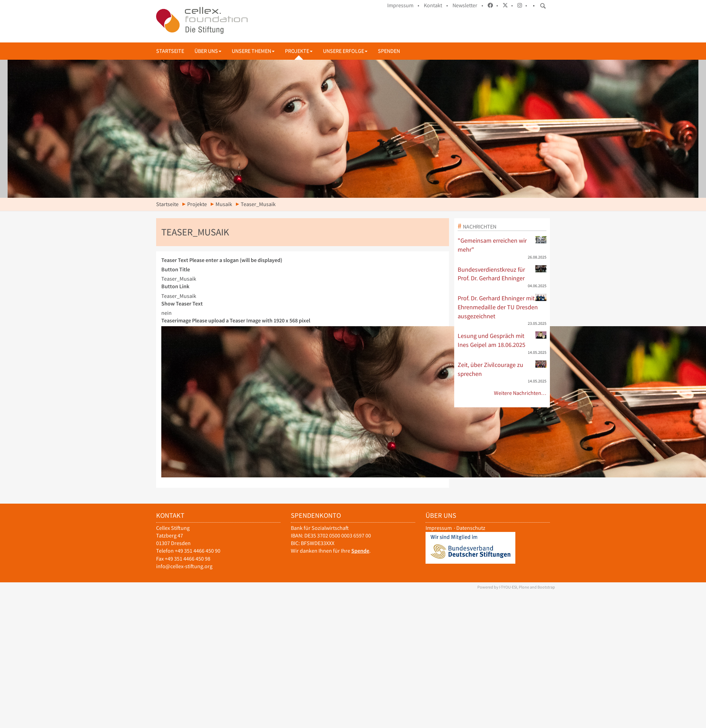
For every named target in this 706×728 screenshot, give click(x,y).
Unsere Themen (253, 51)
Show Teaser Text (182, 304)
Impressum (439, 528)
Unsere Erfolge (345, 51)
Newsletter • (468, 5)
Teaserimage (236, 321)
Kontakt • (436, 5)
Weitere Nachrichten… (520, 393)
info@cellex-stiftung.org (184, 566)
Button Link (175, 286)
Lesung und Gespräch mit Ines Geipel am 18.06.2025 (502, 340)
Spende (360, 551)
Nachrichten (480, 226)
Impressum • (403, 5)
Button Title (176, 269)
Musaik (224, 204)
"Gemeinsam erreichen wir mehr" (502, 245)
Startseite (170, 51)
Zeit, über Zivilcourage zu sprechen (502, 369)
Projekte (299, 51)
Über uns (208, 51)
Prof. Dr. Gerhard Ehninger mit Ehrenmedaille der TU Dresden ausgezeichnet (502, 307)
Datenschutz (471, 528)
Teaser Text (222, 260)
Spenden (389, 51)
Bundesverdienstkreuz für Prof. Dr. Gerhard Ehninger (502, 274)
